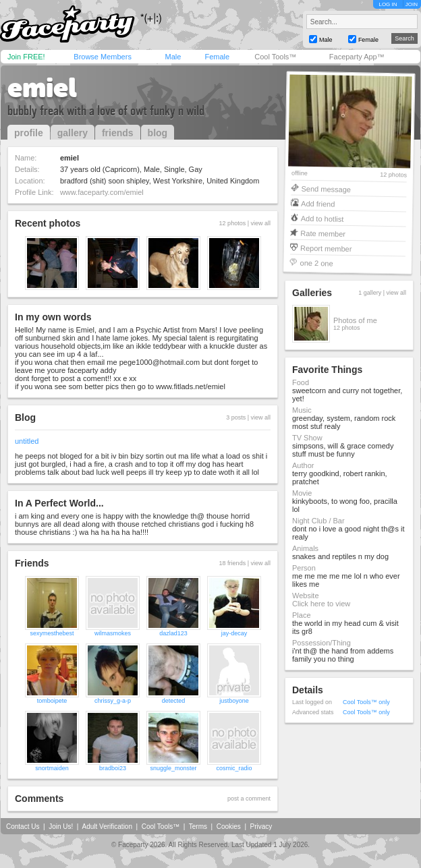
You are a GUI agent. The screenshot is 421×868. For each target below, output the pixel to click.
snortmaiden (52, 768)
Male (173, 57)
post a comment (249, 799)
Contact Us (23, 827)
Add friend (318, 203)
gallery (73, 133)
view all (260, 223)
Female (217, 57)
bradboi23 (113, 768)
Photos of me (355, 320)
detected (174, 701)
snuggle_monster (173, 768)
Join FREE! (26, 57)
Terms (198, 827)
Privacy (261, 827)
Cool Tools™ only (366, 702)
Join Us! (61, 827)
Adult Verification (107, 827)
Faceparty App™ (357, 57)
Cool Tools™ (275, 57)
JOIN (412, 4)
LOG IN (388, 4)
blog (158, 133)
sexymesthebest (52, 633)
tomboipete (52, 701)
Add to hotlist (322, 218)
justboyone (234, 701)
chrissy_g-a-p (113, 701)
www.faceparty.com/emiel (102, 192)
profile (29, 133)
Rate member (323, 233)
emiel (42, 88)
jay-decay (234, 633)
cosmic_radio (234, 768)
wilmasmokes (113, 633)
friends (118, 133)
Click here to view (321, 604)
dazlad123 (173, 633)
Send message (326, 189)
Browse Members (103, 57)
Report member (326, 248)
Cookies (229, 827)
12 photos (393, 175)
